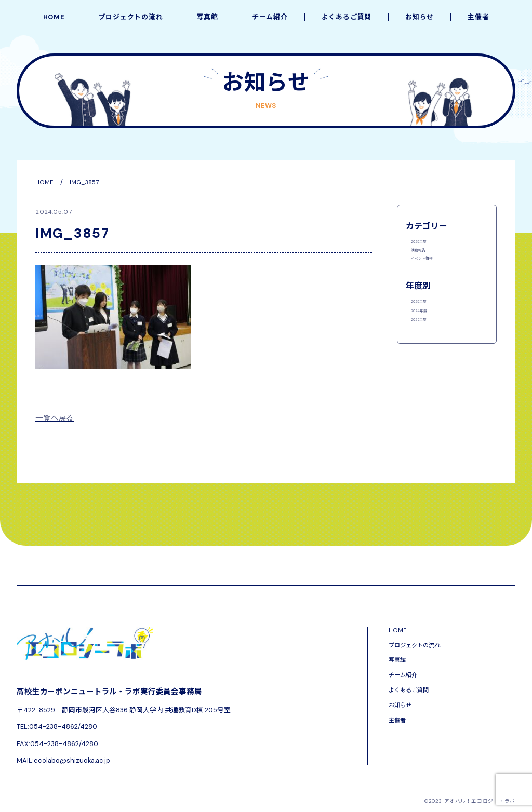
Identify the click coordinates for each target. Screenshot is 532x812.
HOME (54, 17)
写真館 (208, 17)
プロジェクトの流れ (131, 17)
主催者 (478, 17)
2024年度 (426, 342)
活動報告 (424, 259)
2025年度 (426, 244)
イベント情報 (431, 275)
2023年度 (425, 358)
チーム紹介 (270, 17)
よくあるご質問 (347, 17)
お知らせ (420, 17)
